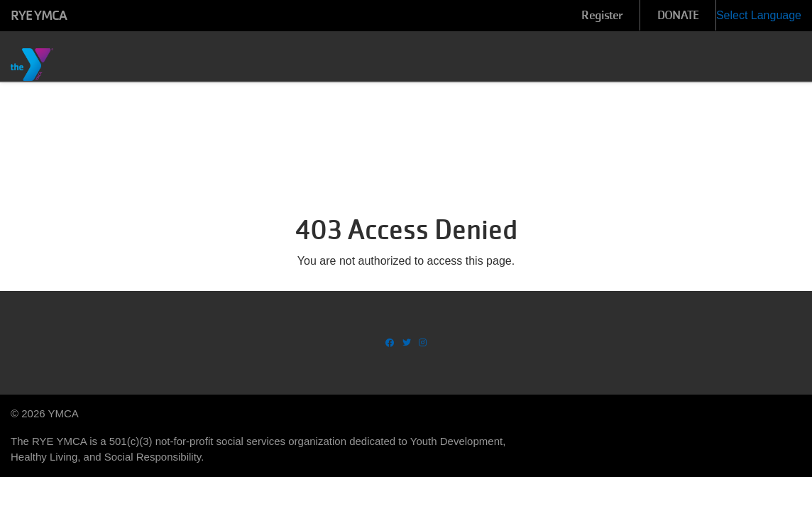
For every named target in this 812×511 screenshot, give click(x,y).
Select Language (759, 15)
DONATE (678, 15)
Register (602, 15)
